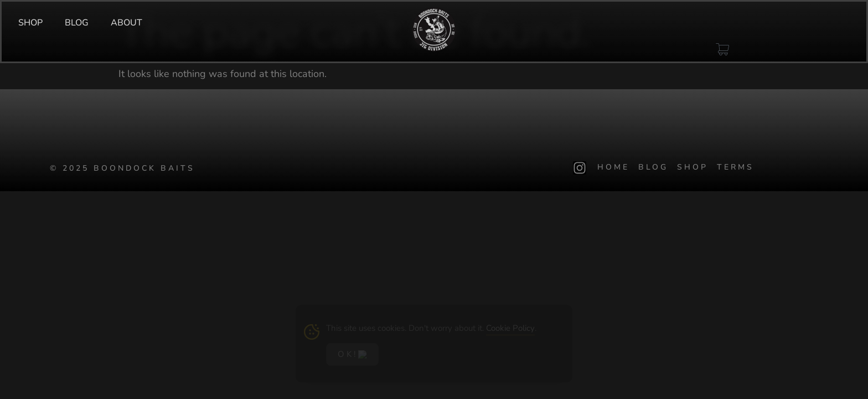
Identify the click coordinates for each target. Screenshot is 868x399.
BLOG (77, 23)
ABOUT (126, 23)
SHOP (30, 23)
